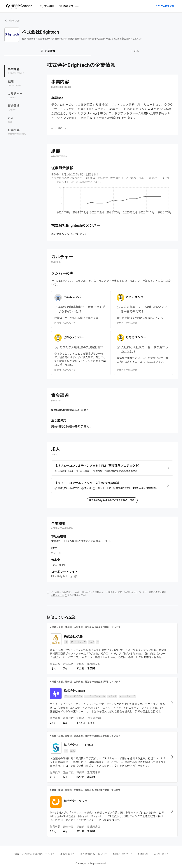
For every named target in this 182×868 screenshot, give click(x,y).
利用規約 (143, 854)
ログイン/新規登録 (165, 6)
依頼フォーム (59, 595)
